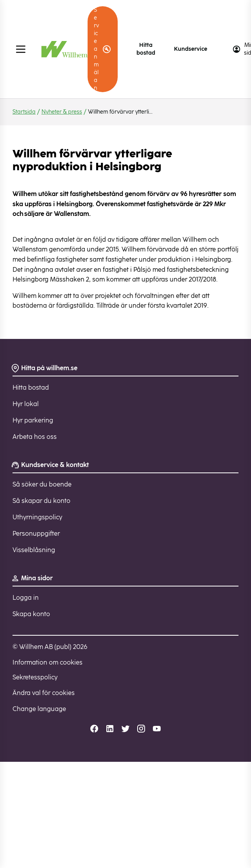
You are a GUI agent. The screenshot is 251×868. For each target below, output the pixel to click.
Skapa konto (31, 614)
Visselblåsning (34, 550)
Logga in (26, 598)
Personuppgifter (36, 534)
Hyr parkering (33, 420)
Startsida (24, 112)
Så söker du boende (42, 484)
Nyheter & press (62, 112)
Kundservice (191, 49)
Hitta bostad (146, 49)
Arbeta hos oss (35, 437)
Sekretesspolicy (35, 677)
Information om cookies (48, 662)
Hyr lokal (26, 404)
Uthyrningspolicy (37, 517)
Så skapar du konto (41, 501)
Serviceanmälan (103, 49)
